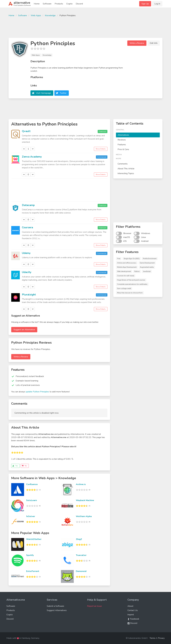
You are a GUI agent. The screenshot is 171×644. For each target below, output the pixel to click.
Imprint (131, 615)
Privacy (161, 638)
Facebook (133, 619)
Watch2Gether (34, 539)
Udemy (26, 253)
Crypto (69, 4)
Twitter (63, 93)
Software (47, 4)
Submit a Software (55, 606)
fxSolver (31, 516)
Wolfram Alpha (84, 516)
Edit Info (154, 43)
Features (122, 145)
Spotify (30, 555)
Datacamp (28, 205)
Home (37, 4)
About (130, 606)
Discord (79, 4)
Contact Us (133, 610)
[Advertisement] (85, 27)
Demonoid (81, 571)
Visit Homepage (43, 93)
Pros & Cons (123, 149)
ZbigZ (79, 539)
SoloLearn (32, 500)
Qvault (26, 131)
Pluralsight (29, 295)
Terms (152, 638)
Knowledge (50, 15)
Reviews (122, 140)
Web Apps (36, 15)
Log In (157, 4)
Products (59, 4)
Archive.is (81, 484)
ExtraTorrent (33, 571)
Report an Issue (94, 606)
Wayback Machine (85, 500)
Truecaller (81, 555)
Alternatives (123, 135)
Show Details (101, 149)
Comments (123, 164)
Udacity (27, 272)
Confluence (32, 484)
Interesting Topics (126, 173)
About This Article (126, 169)
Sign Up (145, 4)
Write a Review (137, 43)
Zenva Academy (32, 157)
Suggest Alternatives (57, 610)
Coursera (27, 227)
